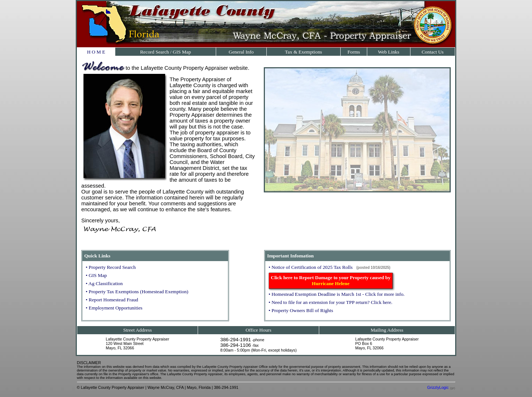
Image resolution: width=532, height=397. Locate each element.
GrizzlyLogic (438, 387)
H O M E (96, 52)
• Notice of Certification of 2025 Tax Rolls (311, 267)
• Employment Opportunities (114, 308)
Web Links (389, 52)
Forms (354, 52)
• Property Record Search (111, 267)
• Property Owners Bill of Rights (301, 310)
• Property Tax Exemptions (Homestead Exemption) (137, 292)
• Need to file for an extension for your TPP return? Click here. (330, 302)
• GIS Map (96, 275)
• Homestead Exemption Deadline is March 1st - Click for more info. (337, 294)
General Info (241, 52)
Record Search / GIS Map (166, 52)
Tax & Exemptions (303, 52)
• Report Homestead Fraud (112, 300)
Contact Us (433, 52)
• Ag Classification (104, 283)
